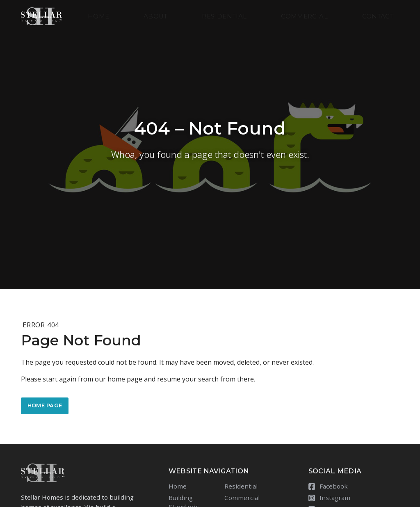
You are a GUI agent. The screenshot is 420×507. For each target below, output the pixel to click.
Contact (378, 16)
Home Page (45, 405)
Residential (224, 16)
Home (99, 16)
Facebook (328, 486)
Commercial (304, 16)
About (156, 16)
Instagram (329, 498)
